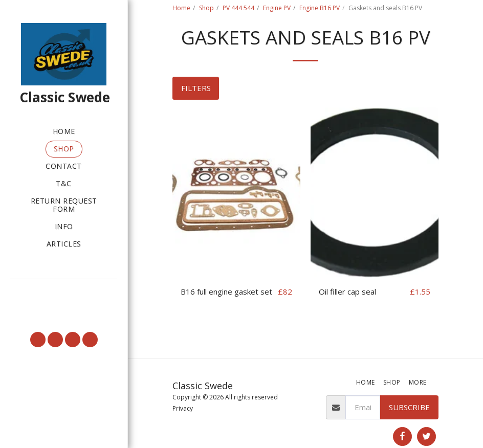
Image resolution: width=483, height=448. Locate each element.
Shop (206, 8)
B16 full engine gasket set (226, 292)
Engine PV (277, 8)
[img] (236, 193)
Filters (196, 88)
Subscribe (409, 407)
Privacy (183, 408)
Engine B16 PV (320, 8)
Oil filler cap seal (347, 292)
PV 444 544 (238, 8)
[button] (64, 293)
